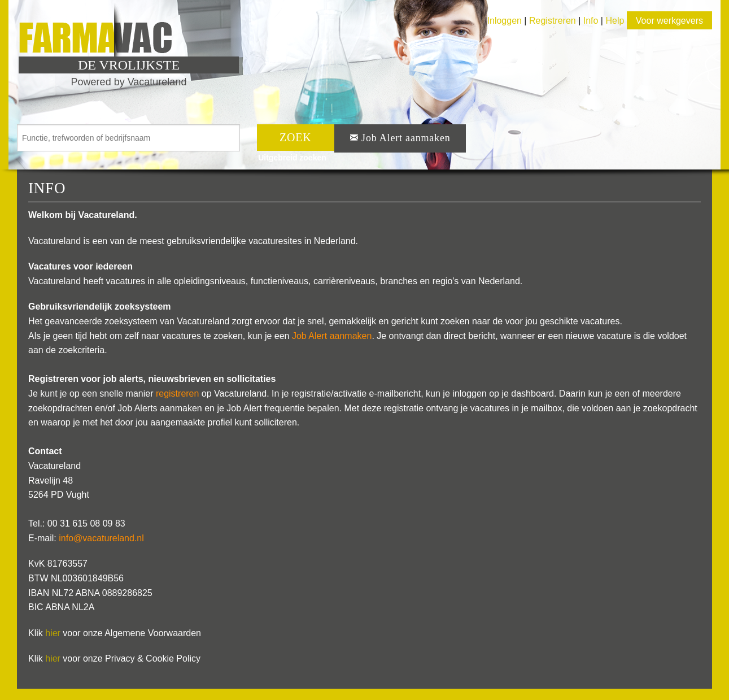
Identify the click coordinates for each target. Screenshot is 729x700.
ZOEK (296, 137)
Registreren (554, 21)
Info (591, 21)
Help (615, 21)
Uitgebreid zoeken (292, 158)
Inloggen (505, 21)
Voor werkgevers (669, 21)
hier (53, 633)
